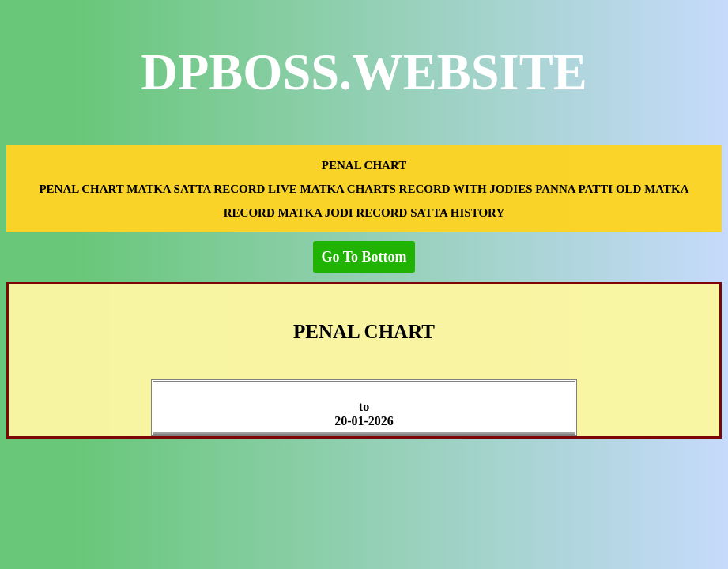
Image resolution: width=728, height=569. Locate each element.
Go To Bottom (364, 257)
